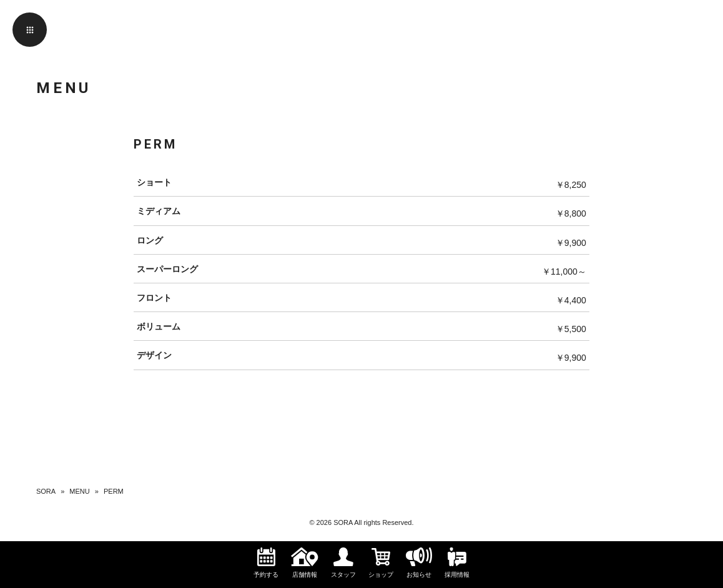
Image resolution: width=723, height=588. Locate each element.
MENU (79, 491)
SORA (46, 491)
